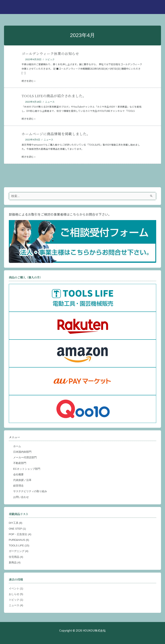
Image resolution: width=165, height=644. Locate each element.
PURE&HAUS (17, 540)
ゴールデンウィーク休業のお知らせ (50, 54)
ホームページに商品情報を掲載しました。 (56, 134)
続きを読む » (29, 81)
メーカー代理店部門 (25, 457)
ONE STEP (15, 529)
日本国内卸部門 (22, 452)
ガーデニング (17, 551)
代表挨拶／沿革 (22, 480)
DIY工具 (14, 523)
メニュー (14, 437)
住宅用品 (14, 557)
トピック (50, 59)
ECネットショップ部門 (27, 469)
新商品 (13, 562)
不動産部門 (20, 463)
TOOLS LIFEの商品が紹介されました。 (54, 96)
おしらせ (14, 594)
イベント (14, 588)
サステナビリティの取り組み (30, 491)
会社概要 (18, 474)
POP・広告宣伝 (18, 534)
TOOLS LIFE (16, 545)
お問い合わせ (21, 497)
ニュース (50, 102)
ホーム (17, 446)
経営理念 (18, 486)
